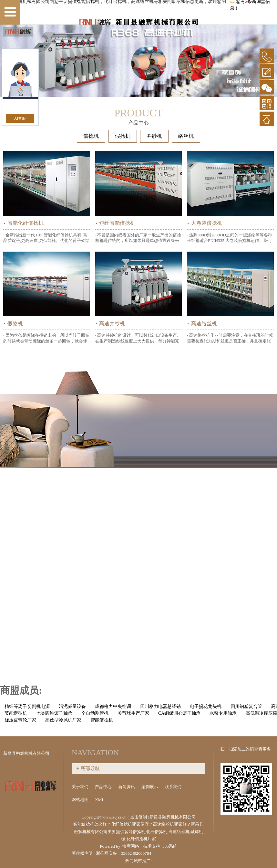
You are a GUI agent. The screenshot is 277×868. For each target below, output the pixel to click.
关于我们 (81, 787)
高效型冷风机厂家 (63, 720)
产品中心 (104, 787)
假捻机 (123, 136)
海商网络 (131, 846)
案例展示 (150, 787)
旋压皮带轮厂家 (20, 720)
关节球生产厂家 (133, 713)
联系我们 (173, 787)
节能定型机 (16, 713)
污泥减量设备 (72, 706)
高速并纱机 (112, 324)
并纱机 (154, 136)
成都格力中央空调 (113, 706)
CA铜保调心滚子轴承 (179, 713)
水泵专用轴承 (223, 713)
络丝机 (186, 136)
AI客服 (20, 118)
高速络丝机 (204, 324)
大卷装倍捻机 (207, 223)
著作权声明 (82, 853)
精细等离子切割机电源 (27, 706)
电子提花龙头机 (206, 706)
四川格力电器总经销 (160, 706)
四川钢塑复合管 (246, 706)
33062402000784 (136, 853)
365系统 (170, 846)
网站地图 (81, 800)
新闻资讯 (127, 787)
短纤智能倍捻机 (117, 223)
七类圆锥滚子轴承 (54, 713)
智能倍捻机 (102, 720)
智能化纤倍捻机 (26, 223)
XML (100, 800)
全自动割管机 (95, 713)
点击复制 (138, 817)
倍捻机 (91, 136)
